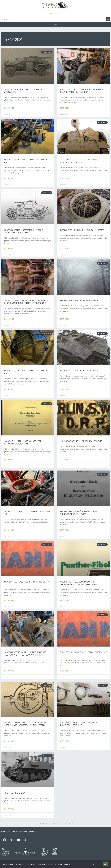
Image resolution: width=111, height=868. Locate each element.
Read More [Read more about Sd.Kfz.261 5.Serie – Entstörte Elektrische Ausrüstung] (9, 108)
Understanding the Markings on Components (81, 441)
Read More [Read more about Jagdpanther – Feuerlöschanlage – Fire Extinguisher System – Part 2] (65, 530)
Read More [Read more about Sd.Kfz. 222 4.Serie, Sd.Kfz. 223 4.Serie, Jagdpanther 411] (9, 530)
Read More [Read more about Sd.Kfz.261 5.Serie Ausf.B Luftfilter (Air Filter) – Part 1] (65, 671)
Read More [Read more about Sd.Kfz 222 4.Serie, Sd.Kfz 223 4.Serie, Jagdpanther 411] (9, 178)
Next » (70, 823)
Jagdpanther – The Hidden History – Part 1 (79, 371)
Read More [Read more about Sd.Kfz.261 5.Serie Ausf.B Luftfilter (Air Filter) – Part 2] (9, 600)
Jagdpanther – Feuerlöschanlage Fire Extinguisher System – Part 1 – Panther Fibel (80, 583)
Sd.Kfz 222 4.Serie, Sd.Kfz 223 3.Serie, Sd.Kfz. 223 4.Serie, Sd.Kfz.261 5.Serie (81, 724)
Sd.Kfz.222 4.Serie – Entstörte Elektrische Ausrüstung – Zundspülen (23, 231)
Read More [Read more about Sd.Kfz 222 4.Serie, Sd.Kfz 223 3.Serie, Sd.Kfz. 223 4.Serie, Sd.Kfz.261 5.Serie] (65, 741)
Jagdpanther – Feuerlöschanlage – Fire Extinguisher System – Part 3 (23, 442)
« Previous (43, 823)
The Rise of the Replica (15, 793)
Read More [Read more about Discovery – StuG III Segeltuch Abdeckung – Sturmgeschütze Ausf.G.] (65, 178)
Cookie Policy (34, 831)
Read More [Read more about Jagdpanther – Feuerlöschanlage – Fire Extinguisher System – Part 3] (9, 460)
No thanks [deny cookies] (96, 864)
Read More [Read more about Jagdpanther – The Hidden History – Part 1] (65, 389)
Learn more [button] (69, 864)
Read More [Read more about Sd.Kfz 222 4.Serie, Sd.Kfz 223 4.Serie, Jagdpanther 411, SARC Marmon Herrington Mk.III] (65, 108)
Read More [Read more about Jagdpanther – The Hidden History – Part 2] (65, 319)
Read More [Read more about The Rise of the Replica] (9, 809)
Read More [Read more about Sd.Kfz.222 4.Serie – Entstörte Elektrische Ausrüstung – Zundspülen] (9, 249)
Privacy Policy (6, 831)
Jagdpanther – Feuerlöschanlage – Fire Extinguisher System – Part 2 (78, 513)
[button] (55, 25)
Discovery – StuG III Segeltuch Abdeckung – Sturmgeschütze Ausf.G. (80, 161)
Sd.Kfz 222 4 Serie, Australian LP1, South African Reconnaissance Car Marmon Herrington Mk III (26, 302)
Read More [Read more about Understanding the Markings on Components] (65, 460)
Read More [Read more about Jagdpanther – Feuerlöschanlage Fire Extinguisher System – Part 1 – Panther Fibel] (65, 600)
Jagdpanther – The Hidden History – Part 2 (79, 300)
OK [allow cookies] (105, 864)
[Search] (108, 19)
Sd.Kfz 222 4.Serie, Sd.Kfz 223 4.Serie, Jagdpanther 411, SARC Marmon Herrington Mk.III (82, 91)
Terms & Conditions (20, 831)
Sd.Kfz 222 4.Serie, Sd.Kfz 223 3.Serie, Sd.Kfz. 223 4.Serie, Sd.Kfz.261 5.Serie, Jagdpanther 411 (25, 653)
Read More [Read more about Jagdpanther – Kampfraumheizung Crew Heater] (65, 249)
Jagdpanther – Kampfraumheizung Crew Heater (82, 230)
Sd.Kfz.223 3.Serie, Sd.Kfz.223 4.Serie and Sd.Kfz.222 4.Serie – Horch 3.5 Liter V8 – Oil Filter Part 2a (27, 724)
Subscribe (59, 13)
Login (50, 13)
